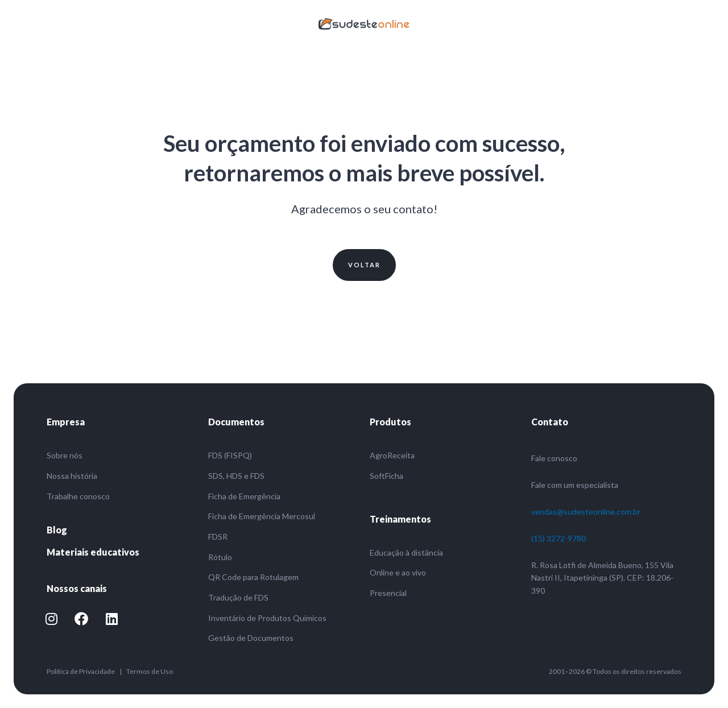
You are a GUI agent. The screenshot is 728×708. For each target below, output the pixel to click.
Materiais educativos (93, 552)
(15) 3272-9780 (559, 538)
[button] (364, 265)
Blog (57, 530)
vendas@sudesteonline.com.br (586, 512)
